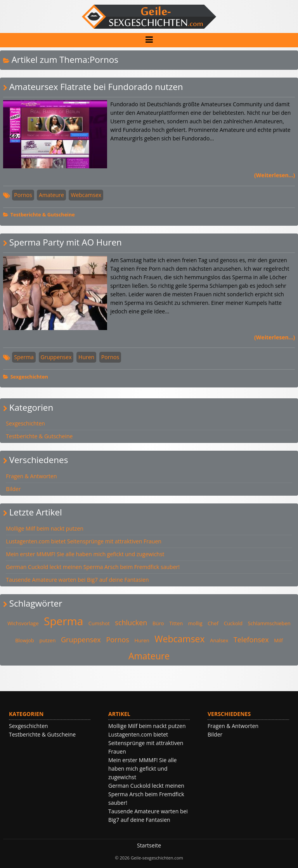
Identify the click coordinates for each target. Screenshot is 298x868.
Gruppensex (56, 357)
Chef (213, 623)
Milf (278, 640)
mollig (195, 623)
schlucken (131, 622)
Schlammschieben (269, 623)
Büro (158, 623)
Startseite (149, 845)
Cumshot (99, 623)
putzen (47, 640)
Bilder (13, 489)
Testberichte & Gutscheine (43, 215)
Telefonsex (251, 640)
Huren (86, 357)
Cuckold (233, 623)
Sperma (24, 357)
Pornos (23, 195)
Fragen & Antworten (31, 476)
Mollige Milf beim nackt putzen (45, 528)
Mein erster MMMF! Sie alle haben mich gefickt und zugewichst (85, 554)
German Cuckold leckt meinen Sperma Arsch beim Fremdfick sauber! (93, 567)
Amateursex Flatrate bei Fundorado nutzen (96, 87)
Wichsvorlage (23, 623)
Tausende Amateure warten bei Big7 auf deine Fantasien (77, 580)
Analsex (219, 640)
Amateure (51, 195)
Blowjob (25, 640)
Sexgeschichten (29, 377)
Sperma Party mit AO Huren (66, 242)
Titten (176, 623)
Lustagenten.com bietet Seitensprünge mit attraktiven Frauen (84, 541)
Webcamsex (86, 195)
